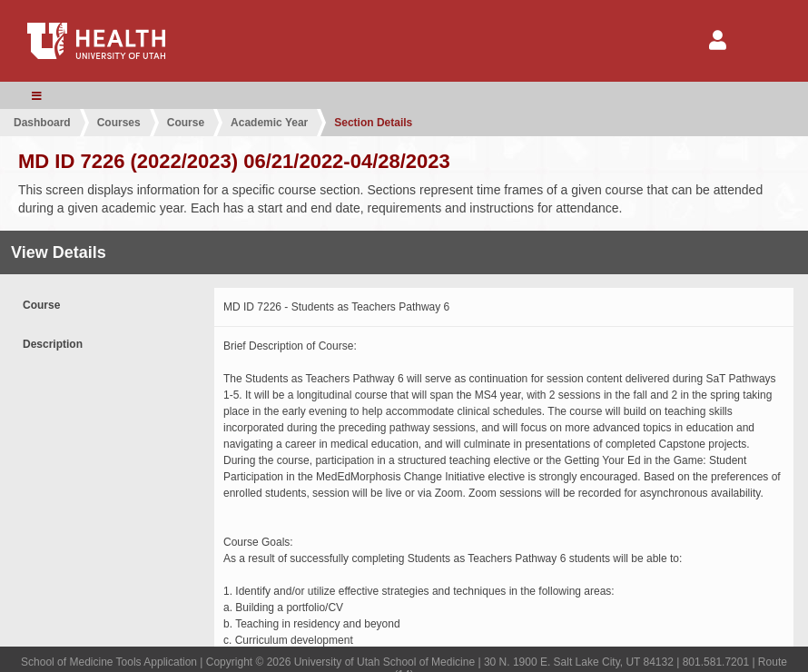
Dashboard (42, 123)
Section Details (373, 123)
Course (186, 123)
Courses (119, 123)
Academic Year (269, 123)
